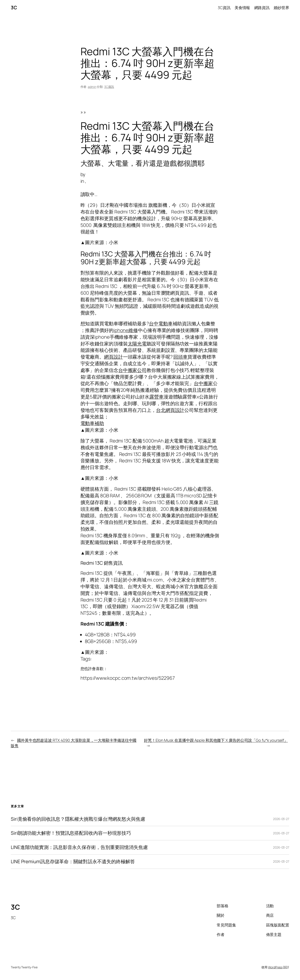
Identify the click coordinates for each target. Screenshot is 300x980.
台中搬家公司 (132, 370)
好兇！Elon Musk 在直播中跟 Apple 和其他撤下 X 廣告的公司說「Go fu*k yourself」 (216, 740)
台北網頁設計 (170, 410)
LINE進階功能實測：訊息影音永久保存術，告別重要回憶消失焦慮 (79, 847)
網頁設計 (114, 357)
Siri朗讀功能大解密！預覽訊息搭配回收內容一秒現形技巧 (71, 833)
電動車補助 (92, 423)
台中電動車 (161, 324)
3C (14, 8)
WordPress (275, 967)
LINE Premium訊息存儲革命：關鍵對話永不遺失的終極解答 (73, 862)
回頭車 (180, 357)
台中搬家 (203, 383)
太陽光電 (137, 344)
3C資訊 (109, 87)
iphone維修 (126, 330)
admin (92, 87)
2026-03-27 (281, 819)
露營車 (156, 397)
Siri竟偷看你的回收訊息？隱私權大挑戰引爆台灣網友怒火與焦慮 (78, 819)
